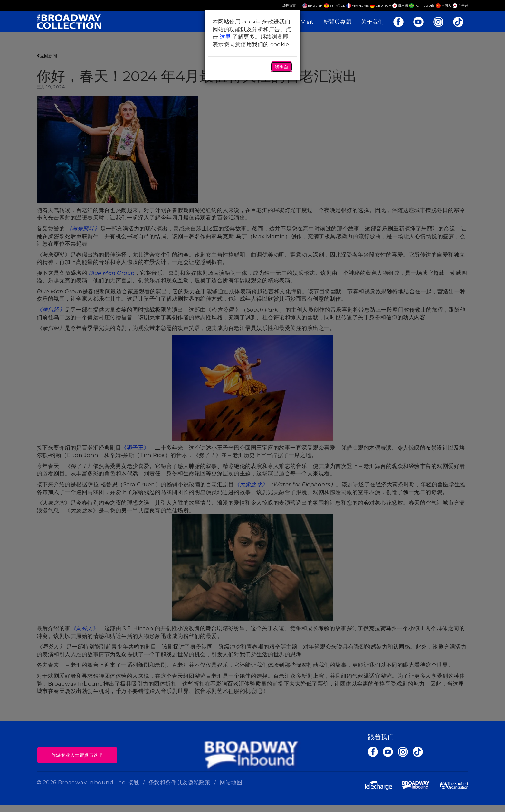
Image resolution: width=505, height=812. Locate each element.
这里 (225, 37)
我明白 (281, 67)
